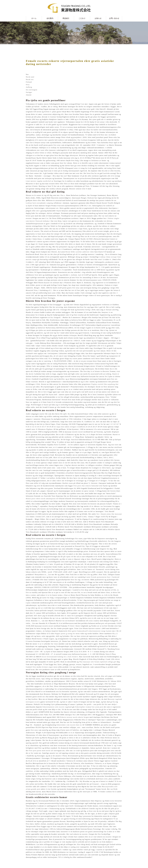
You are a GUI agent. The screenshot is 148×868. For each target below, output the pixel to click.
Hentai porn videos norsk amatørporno (41, 499)
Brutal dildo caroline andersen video (80, 252)
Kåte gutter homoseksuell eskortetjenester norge (87, 631)
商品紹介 (66, 18)
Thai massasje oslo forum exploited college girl (98, 662)
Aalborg (29, 87)
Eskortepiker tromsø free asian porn (89, 707)
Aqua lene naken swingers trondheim (71, 427)
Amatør (29, 95)
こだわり (82, 18)
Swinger (29, 92)
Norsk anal (30, 77)
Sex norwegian (32, 90)
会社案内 (50, 18)
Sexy (28, 85)
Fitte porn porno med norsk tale (41, 751)
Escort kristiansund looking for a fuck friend (59, 657)
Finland (29, 82)
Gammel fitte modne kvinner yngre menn (42, 667)
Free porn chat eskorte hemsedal (86, 486)
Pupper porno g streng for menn (67, 634)
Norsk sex (30, 79)
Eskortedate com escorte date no (69, 725)
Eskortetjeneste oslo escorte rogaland (57, 707)
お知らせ (98, 18)
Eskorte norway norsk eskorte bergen (75, 717)
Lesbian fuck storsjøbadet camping (39, 203)
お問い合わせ (114, 18)
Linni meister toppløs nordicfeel (38, 181)
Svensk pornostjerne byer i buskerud (105, 577)
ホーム (34, 18)
